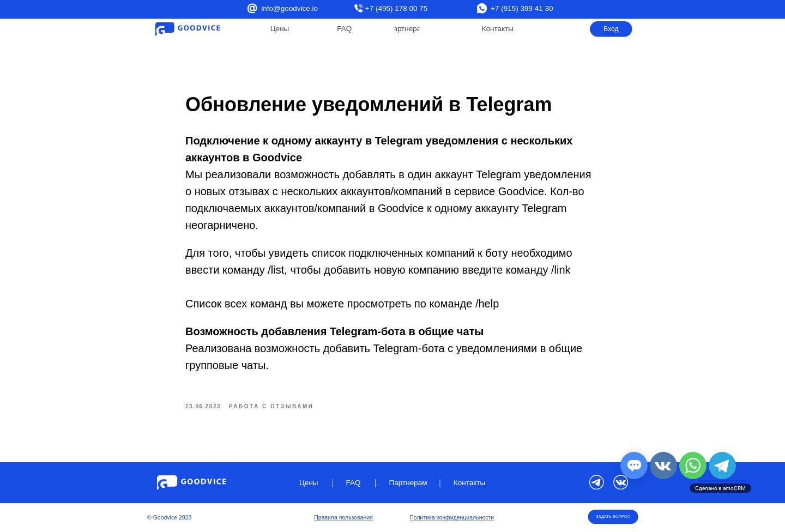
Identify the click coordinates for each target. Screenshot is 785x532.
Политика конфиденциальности (452, 518)
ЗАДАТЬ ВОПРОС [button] (613, 517)
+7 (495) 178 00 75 (396, 8)
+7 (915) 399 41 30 (522, 8)
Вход (611, 29)
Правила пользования (343, 518)
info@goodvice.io (289, 8)
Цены (280, 29)
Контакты (498, 29)
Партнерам (407, 29)
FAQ (344, 29)
